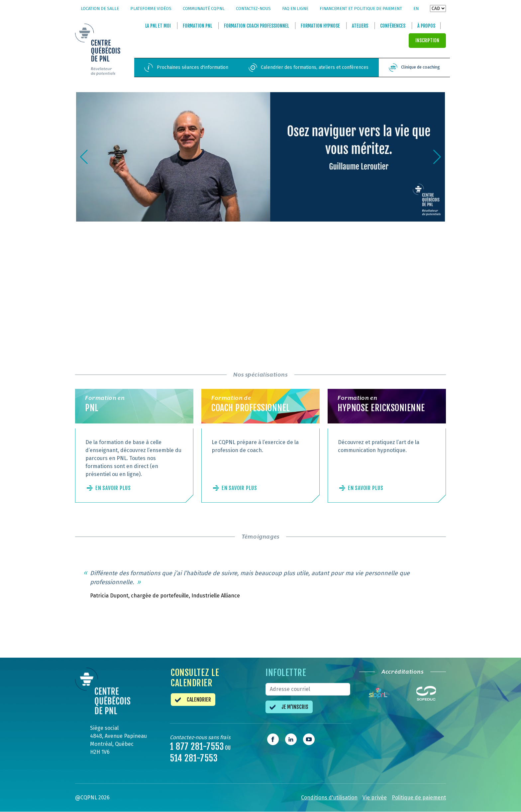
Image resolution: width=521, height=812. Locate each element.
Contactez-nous (253, 8)
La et (158, 26)
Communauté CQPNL (204, 8)
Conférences (393, 26)
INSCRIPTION (427, 41)
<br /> (166, 288)
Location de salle (100, 8)
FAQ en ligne (295, 8)
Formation (197, 26)
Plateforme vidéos (151, 8)
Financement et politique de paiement (361, 8)
